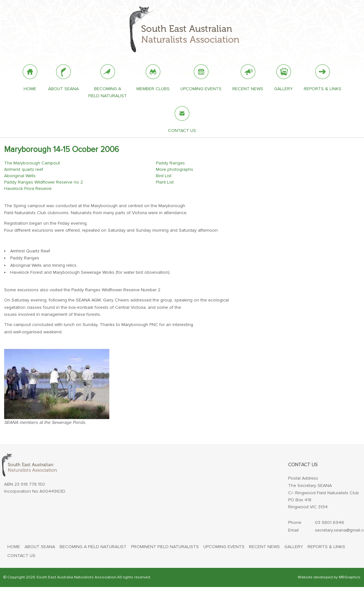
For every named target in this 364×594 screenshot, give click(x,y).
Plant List (165, 182)
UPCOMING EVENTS (224, 547)
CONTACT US (21, 556)
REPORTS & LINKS (326, 547)
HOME (14, 547)
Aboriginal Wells (20, 176)
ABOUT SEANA (40, 547)
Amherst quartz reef (24, 169)
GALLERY (294, 547)
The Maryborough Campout (32, 163)
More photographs (175, 169)
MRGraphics (350, 577)
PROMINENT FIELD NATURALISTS (165, 547)
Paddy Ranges (170, 163)
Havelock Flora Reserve (28, 188)
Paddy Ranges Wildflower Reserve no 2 (44, 182)
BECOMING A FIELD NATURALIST (93, 547)
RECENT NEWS (264, 547)
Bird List (164, 176)
